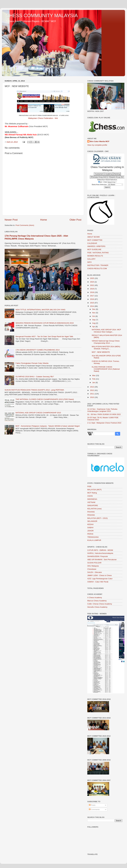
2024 (92, 282)
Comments (94, 809)
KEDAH (90, 524)
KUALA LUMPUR (94, 540)
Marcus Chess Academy (97, 601)
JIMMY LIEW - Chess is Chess (99, 575)
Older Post (75, 220)
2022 (92, 285)
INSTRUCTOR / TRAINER (98, 265)
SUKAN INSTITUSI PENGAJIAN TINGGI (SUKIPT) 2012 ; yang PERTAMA (34, 390)
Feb (94, 379)
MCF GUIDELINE (94, 249)
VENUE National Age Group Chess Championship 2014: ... (106, 342)
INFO (89, 262)
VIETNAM (91, 502)
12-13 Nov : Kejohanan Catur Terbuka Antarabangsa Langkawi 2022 (102, 410)
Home (44, 220)
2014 (92, 306)
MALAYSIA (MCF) (94, 490)
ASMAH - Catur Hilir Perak (98, 582)
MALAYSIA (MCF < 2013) (97, 518)
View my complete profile (97, 145)
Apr (94, 327)
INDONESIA (92, 499)
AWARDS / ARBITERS (96, 246)
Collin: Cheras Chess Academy (100, 604)
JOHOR (90, 531)
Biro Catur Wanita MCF (100, 141)
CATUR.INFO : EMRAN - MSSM (100, 550)
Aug (94, 323)
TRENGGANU (93, 537)
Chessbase (92, 569)
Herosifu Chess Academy (97, 607)
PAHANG (91, 512)
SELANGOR (92, 521)
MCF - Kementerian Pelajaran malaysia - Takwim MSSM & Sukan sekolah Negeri (48, 426)
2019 (92, 289)
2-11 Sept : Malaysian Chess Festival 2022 (104, 423)
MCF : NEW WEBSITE (101, 352)
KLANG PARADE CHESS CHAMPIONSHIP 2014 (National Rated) (106, 369)
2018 (92, 292)
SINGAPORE (93, 505)
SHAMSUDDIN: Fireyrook (98, 556)
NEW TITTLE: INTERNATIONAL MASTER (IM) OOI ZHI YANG (40, 310)
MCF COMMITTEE (95, 240)
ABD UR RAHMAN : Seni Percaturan (102, 560)
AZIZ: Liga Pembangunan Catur (100, 579)
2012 (92, 390)
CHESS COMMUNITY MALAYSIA (42, 16)
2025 (92, 278)
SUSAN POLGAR (94, 563)
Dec (94, 309)
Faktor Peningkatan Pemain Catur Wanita (32, 363)
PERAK (90, 534)
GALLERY (91, 259)
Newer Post (11, 220)
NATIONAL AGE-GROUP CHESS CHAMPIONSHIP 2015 (38, 413)
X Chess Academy (95, 598)
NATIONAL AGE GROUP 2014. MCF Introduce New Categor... (106, 331)
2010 (92, 397)
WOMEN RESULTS (95, 256)
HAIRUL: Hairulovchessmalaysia (100, 553)
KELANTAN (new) (94, 509)
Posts (92, 805)
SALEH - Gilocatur (95, 572)
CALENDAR (92, 243)
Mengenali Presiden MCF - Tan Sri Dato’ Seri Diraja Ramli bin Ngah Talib (44, 336)
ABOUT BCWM (93, 237)
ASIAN (90, 496)
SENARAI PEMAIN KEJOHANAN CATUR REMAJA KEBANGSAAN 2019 (45, 323)
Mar (94, 375)
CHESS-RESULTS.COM (97, 269)
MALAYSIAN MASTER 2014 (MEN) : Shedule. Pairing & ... (106, 348)
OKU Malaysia (93, 566)
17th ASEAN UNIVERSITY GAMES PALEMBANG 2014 (38, 350)
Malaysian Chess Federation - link (43, 118)
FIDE (89, 486)
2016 (92, 299)
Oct (94, 316)
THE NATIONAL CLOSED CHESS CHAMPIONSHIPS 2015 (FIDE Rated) (45, 399)
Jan (94, 382)
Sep (94, 320)
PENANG (91, 515)
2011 (92, 394)
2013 (92, 387)
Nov (94, 313)
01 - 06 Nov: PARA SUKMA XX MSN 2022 (104, 414)
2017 (92, 296)
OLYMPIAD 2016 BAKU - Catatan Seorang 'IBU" (35, 377)
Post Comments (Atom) (25, 225)
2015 (92, 303)
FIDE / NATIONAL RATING (98, 253)
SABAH (90, 528)
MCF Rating (92, 493)
